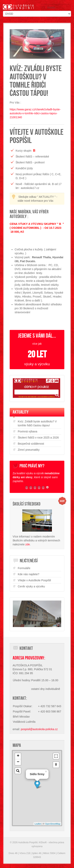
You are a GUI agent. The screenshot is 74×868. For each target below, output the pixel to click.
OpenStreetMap (53, 824)
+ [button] (18, 756)
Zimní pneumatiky (29, 450)
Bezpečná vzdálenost (31, 444)
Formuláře (24, 568)
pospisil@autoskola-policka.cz (39, 729)
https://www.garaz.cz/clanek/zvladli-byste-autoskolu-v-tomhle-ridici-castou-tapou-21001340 (35, 113)
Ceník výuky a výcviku (31, 586)
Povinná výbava (28, 431)
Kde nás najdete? (29, 574)
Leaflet (38, 824)
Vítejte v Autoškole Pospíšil (34, 580)
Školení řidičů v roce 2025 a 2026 (38, 438)
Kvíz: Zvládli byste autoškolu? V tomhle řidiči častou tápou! (37, 423)
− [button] (18, 762)
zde (28, 544)
